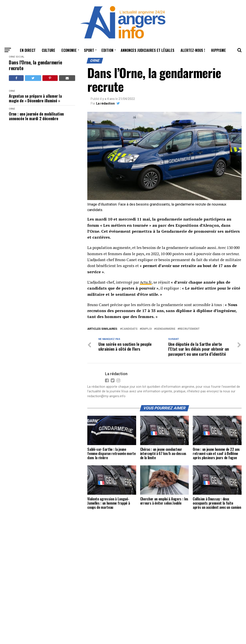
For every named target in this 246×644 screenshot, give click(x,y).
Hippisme (218, 50)
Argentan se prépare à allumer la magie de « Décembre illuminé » (35, 98)
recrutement (189, 329)
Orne (12, 57)
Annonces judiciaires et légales (148, 50)
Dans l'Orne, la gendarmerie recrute (35, 65)
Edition (107, 50)
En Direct (28, 50)
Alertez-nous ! (193, 50)
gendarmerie (166, 329)
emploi (147, 329)
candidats (130, 329)
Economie (69, 50)
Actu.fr (146, 282)
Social (20, 57)
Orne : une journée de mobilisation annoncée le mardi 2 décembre (36, 116)
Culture (49, 50)
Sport (89, 50)
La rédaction (105, 103)
